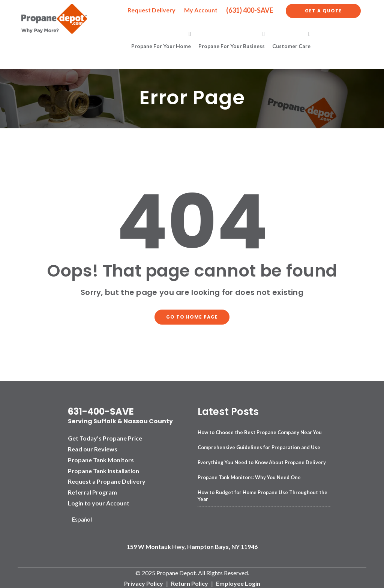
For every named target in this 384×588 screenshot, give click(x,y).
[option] (85, 518)
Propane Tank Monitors (101, 458)
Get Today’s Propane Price (105, 437)
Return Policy (190, 582)
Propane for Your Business (232, 46)
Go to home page (192, 316)
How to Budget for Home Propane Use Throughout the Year (262, 494)
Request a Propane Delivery (107, 480)
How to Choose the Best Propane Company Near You (260, 431)
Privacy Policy (144, 582)
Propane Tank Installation (103, 469)
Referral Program (92, 491)
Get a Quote (323, 11)
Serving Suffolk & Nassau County (120, 420)
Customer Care (291, 46)
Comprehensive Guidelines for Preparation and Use (259, 446)
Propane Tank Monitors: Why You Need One (249, 476)
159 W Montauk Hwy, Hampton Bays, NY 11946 (192, 545)
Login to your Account (99, 502)
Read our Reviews (93, 447)
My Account (201, 10)
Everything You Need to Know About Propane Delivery (262, 461)
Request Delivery (151, 10)
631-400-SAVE (101, 410)
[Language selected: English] (85, 518)
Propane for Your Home (161, 46)
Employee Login (238, 582)
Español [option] (82, 518)
